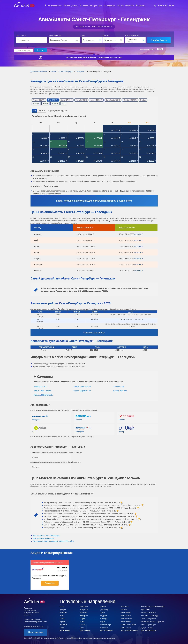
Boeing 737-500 (40, 386)
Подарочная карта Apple (92, 6)
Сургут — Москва (147, 628)
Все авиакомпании (129, 631)
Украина (63, 622)
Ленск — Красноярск (148, 625)
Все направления (149, 631)
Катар (62, 606)
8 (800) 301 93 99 (166, 6)
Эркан (103, 612)
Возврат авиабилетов (32, 612)
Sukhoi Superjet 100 (82, 390)
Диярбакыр (104, 609)
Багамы (62, 618)
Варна (103, 622)
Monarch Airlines (126, 618)
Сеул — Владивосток (149, 618)
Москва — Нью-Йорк (148, 612)
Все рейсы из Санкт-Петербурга (46, 535)
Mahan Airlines (126, 615)
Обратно (106, 36)
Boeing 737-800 (120, 390)
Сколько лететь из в (54, 541)
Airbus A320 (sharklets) (44, 395)
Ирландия (63, 625)
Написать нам (35, 632)
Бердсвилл (84, 609)
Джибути (63, 609)
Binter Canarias (126, 622)
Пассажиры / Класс (132, 36)
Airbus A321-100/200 (43, 390)
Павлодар (104, 618)
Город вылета (21, 36)
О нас (119, 6)
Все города (85, 631)
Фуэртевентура (106, 625)
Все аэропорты (107, 631)
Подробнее (50, 583)
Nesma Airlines (126, 612)
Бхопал (83, 625)
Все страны (65, 631)
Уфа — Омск (146, 609)
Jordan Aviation (126, 628)
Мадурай (104, 615)
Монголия (63, 612)
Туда (83, 36)
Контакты (138, 6)
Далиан (103, 606)
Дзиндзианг (84, 606)
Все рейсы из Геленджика (44, 538)
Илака (82, 628)
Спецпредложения (58, 6)
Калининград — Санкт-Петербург (153, 606)
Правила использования (33, 619)
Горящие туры (74, 6)
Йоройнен (84, 612)
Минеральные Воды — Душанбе (153, 622)
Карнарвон (84, 615)
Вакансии (28, 615)
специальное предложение (110, 57)
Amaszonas (125, 606)
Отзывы (127, 6)
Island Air (124, 609)
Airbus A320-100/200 (82, 386)
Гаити (62, 628)
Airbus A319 (119, 386)
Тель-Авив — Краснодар (150, 615)
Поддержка (109, 6)
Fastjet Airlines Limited (128, 625)
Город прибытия (55, 36)
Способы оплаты (30, 610)
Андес (82, 622)
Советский (104, 628)
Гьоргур (83, 618)
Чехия (62, 615)
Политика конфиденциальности (35, 622)
